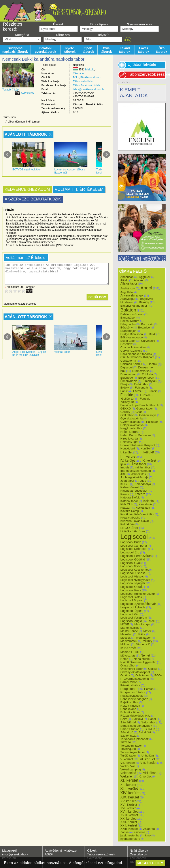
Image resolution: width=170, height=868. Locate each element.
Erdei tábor (141, 384)
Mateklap (126, 634)
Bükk (76, 77)
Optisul (153, 669)
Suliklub (150, 729)
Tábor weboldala (83, 81)
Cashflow (126, 344)
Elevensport (146, 378)
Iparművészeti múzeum (136, 471)
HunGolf (146, 448)
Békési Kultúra (130, 321)
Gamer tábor (145, 409)
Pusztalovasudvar (132, 696)
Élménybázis (129, 381)
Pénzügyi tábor (130, 685)
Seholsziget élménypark (136, 726)
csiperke (140, 832)
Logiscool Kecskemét (134, 570)
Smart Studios (130, 729)
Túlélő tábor (128, 756)
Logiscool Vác (130, 614)
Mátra (142, 634)
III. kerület (128, 456)
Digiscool (126, 367)
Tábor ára (63, 35)
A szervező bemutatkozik (33, 199)
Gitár (139, 412)
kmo (148, 835)
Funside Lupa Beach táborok (140, 405)
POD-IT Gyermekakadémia (141, 677)
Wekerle (126, 776)
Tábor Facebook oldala (87, 85)
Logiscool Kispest (132, 573)
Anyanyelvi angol (132, 295)
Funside (127, 395)
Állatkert (139, 280)
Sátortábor (148, 722)
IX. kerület (149, 460)
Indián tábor (143, 467)
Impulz (125, 467)
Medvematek (129, 641)
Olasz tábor (128, 665)
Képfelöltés (27, 93)
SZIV (124, 719)
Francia (153, 391)
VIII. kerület (148, 763)
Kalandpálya (143, 484)
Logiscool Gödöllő (133, 559)
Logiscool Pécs (131, 590)
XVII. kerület (129, 811)
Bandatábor (128, 318)
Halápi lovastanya (132, 425)
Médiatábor (143, 638)
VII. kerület (127, 763)
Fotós (137, 391)
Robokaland (128, 709)
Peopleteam (129, 689)
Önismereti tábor (131, 669)
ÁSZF (49, 854)
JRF (123, 474)
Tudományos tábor (133, 752)
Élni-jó (124, 384)
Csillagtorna (128, 361)
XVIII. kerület (129, 815)
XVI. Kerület (129, 805)
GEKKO (126, 409)
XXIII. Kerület (129, 829)
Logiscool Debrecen (134, 549)
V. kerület (127, 759)
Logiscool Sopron (132, 600)
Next (106, 155)
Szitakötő (145, 732)
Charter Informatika (133, 347)
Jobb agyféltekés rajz (134, 477)
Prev (7, 155)
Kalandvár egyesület (134, 491)
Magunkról (9, 851)
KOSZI (125, 484)
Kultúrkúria (127, 524)
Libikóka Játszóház (133, 531)
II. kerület (147, 452)
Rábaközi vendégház (134, 699)
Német (145, 655)
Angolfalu (127, 292)
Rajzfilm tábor (129, 702)
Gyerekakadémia (131, 418)
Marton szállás (130, 628)
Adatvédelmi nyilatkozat (61, 851)
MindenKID (143, 644)
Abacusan (127, 277)
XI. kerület (129, 780)
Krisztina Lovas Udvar (135, 521)
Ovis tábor (142, 675)
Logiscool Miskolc (132, 576)
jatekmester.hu (130, 835)
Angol (146, 288)
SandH (153, 719)
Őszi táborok (139, 854)
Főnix (124, 391)
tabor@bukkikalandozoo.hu (89, 89)
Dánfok (152, 364)
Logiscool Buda (131, 542)
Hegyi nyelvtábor (131, 428)
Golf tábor (127, 415)
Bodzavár (147, 324)
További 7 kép (10, 90)
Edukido (147, 374)
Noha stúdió (142, 659)
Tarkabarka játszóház (134, 739)
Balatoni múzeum (132, 314)
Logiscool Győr (130, 566)
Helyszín (103, 35)
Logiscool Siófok (131, 597)
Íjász (123, 464)
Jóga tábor (127, 481)
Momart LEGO (130, 652)
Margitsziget (143, 624)
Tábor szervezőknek (101, 854)
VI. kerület (147, 759)
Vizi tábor (149, 773)
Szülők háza (128, 736)
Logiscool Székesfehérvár (138, 604)
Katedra (140, 494)
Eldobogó (127, 378)
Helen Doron (129, 432)
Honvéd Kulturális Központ (138, 445)
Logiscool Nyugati (133, 583)
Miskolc (90, 70)
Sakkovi (138, 719)
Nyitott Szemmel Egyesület (138, 662)
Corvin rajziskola (131, 351)
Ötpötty (125, 675)
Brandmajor (128, 331)
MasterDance (129, 631)
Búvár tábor (128, 341)
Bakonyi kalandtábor (134, 306)
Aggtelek (145, 277)
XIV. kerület (130, 793)
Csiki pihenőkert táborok (136, 354)
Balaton (128, 310)
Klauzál (125, 508)
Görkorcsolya (148, 415)
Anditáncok (128, 288)
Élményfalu (150, 381)
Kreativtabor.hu (130, 518)
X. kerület (145, 776)
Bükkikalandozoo (90, 77)
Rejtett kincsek (130, 706)
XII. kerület (128, 785)
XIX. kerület (130, 797)
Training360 (128, 749)
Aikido (124, 280)
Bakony (144, 302)
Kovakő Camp (130, 511)
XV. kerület (128, 801)
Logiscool (134, 537)
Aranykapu (127, 299)
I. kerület (126, 452)
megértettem (150, 863)
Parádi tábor (128, 682)
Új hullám (148, 756)
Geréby (125, 412)
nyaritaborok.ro (130, 839)
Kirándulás (145, 504)
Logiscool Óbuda (132, 587)
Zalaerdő (149, 829)
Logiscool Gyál (130, 563)
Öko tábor (79, 74)
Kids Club (127, 504)
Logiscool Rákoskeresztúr (138, 594)
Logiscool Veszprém (134, 618)
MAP (152, 621)
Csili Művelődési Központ (137, 357)
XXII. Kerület (129, 822)
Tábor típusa (99, 24)
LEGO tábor (129, 528)
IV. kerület (127, 460)
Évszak (59, 24)
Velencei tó (128, 773)
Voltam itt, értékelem (79, 189)
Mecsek (125, 638)
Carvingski (148, 341)
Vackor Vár (128, 766)
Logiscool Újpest (132, 611)
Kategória (22, 35)
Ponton (149, 689)
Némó (124, 659)
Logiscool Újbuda (133, 607)
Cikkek (92, 851)
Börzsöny (127, 327)
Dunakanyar (128, 374)
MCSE (125, 624)
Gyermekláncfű (130, 422)
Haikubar (152, 422)
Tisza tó (126, 742)
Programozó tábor (133, 692)
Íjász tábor (139, 464)
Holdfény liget (129, 442)
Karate (125, 494)
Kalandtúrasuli (130, 487)
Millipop (125, 644)
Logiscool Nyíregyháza (135, 580)
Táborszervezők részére (147, 74)
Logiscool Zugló (131, 621)
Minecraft (128, 648)
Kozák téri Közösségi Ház (137, 514)
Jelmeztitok (139, 474)
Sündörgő (127, 732)
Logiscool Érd (130, 552)
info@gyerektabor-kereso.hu (15, 856)
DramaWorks (141, 371)
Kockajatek (143, 508)
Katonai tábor (129, 501)
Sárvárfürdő (128, 722)
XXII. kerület (129, 825)
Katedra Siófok (130, 497)
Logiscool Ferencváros (136, 556)
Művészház (128, 656)
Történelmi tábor (131, 746)
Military (148, 641)
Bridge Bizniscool (132, 334)
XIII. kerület (129, 788)
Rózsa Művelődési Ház (135, 716)
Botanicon (145, 327)
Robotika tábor (130, 712)
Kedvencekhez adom (27, 189)
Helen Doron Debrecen (136, 435)
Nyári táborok (139, 851)
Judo (143, 481)
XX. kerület (128, 819)
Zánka (124, 832)
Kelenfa (148, 501)
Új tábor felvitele (142, 64)
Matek (147, 631)
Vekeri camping (130, 769)
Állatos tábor (129, 284)
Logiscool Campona (134, 546)
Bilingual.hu (128, 324)
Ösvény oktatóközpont (135, 672)
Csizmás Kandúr (131, 364)
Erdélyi (125, 388)
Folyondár (141, 388)
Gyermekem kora (139, 24)
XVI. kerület (128, 808)
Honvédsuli (128, 448)
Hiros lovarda (129, 439)
